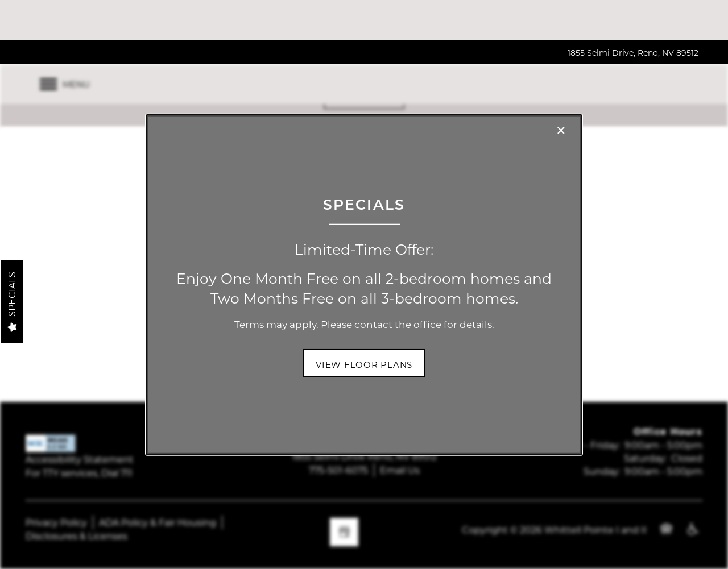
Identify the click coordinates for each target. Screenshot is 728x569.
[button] (364, 363)
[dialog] (364, 284)
